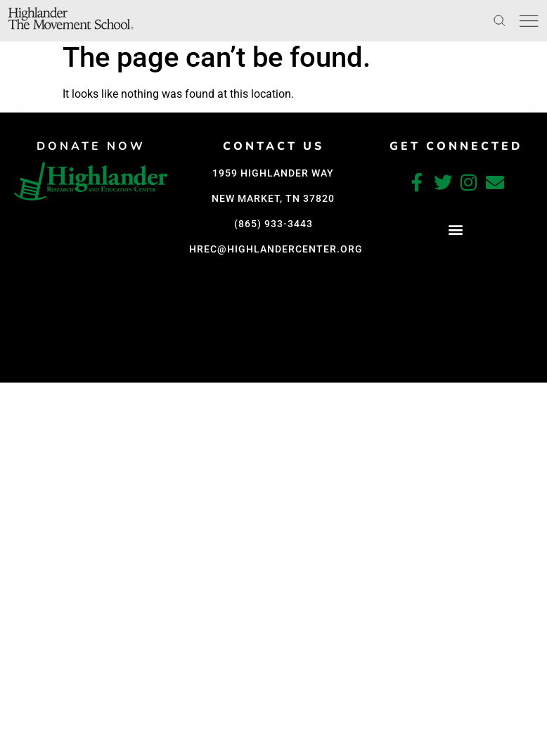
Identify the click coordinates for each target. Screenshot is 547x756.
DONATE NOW (92, 146)
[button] (92, 370)
